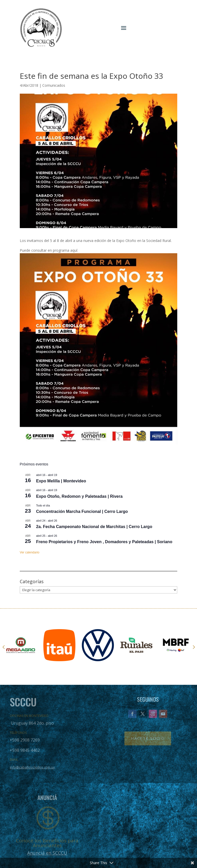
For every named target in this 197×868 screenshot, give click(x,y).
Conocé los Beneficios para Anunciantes (47, 843)
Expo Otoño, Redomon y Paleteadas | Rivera (79, 496)
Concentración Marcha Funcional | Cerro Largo (82, 511)
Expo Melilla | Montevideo (61, 481)
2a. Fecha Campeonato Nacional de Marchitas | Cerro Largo (94, 527)
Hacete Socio (148, 738)
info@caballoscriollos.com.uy (32, 767)
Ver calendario (30, 552)
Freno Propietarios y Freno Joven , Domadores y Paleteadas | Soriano (104, 542)
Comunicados (54, 85)
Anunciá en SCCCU (47, 853)
